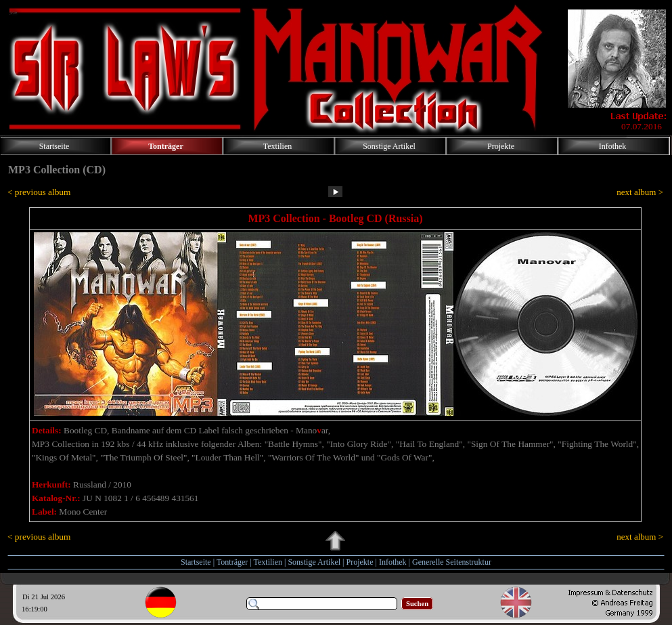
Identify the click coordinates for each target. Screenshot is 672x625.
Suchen (417, 604)
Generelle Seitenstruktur (452, 562)
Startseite (196, 562)
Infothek (393, 562)
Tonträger (232, 562)
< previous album (39, 192)
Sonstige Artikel (314, 562)
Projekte (360, 562)
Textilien (268, 562)
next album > (640, 192)
